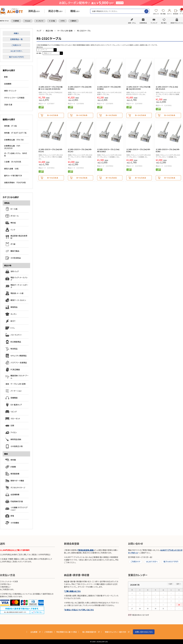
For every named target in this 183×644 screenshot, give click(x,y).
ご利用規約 (48, 632)
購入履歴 (163, 14)
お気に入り (156, 14)
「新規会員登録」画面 (86, 550)
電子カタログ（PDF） (171, 562)
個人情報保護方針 (89, 632)
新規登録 (176, 14)
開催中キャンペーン (177, 23)
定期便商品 (143, 23)
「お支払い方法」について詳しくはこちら (79, 610)
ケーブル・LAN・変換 (65, 31)
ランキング (154, 23)
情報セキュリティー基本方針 (116, 632)
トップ (39, 31)
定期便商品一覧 (16, 39)
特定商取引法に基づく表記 (67, 632)
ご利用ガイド (16, 45)
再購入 (16, 33)
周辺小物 (49, 31)
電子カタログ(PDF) (16, 57)
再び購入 (164, 23)
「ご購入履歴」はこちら (72, 591)
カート (181, 11)
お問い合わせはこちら (144, 632)
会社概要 (34, 632)
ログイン (169, 14)
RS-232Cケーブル (84, 31)
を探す (34, 11)
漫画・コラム (132, 23)
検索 (146, 11)
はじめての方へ (16, 51)
